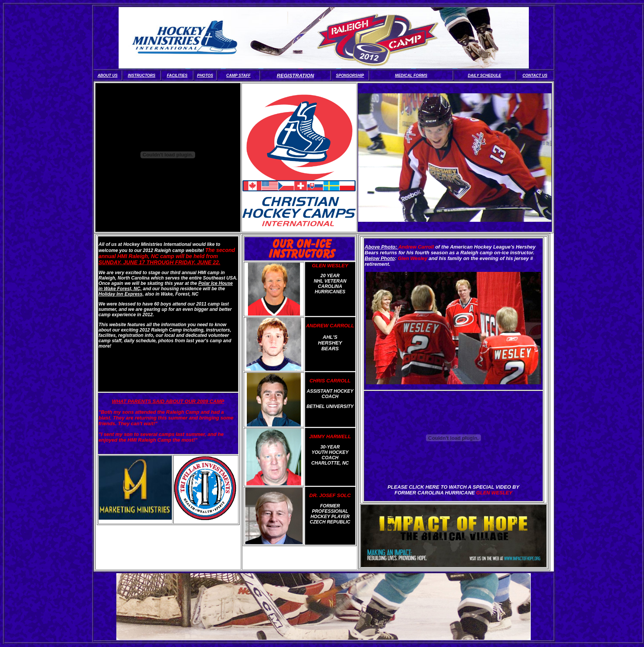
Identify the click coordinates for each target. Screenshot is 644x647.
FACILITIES (177, 76)
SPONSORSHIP (350, 76)
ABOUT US (108, 76)
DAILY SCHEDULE (485, 76)
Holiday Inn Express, (121, 294)
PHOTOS (205, 76)
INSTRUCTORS (142, 76)
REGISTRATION (295, 76)
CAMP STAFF (238, 76)
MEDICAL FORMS (411, 76)
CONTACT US (535, 76)
